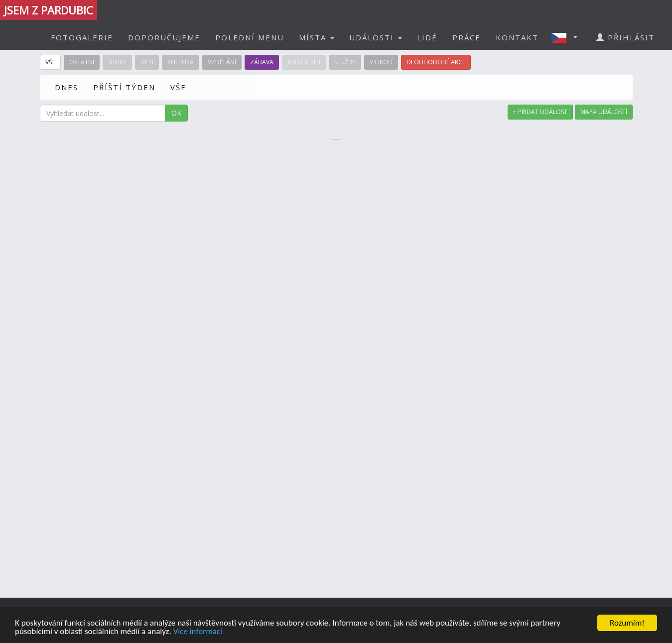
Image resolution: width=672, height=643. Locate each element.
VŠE (178, 87)
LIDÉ (427, 37)
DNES (67, 87)
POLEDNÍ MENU (250, 37)
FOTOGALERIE (82, 37)
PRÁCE (467, 37)
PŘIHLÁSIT (625, 37)
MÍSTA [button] (317, 37)
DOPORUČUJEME (164, 37)
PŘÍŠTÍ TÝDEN (124, 87)
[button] (567, 37)
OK (176, 113)
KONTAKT (517, 37)
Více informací (198, 632)
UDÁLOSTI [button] (376, 37)
